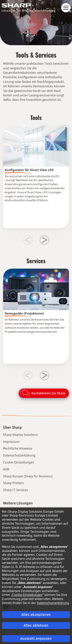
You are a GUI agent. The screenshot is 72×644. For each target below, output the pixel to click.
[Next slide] (44, 240)
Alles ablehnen (36, 625)
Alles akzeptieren (36, 615)
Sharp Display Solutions (20, 435)
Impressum (11, 442)
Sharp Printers (13, 483)
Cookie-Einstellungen (19, 462)
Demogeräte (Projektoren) (24, 314)
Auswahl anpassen (36, 638)
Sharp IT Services (16, 490)
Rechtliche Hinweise (18, 448)
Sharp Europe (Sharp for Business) (28, 476)
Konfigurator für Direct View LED (29, 170)
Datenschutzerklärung (19, 455)
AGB (6, 469)
